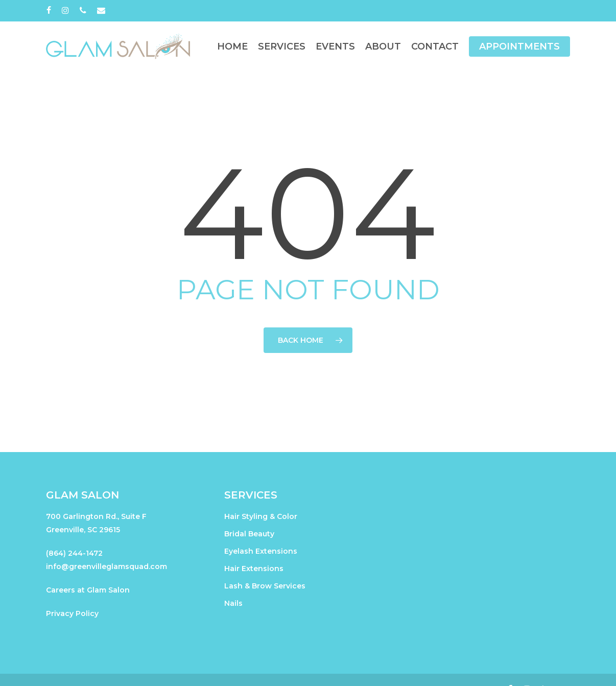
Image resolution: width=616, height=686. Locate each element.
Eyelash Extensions (261, 551)
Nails (233, 603)
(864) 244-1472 (74, 553)
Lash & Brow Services (265, 586)
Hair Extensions (254, 569)
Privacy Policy (72, 613)
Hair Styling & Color (261, 516)
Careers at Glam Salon (88, 590)
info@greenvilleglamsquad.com (106, 566)
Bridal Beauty (249, 534)
